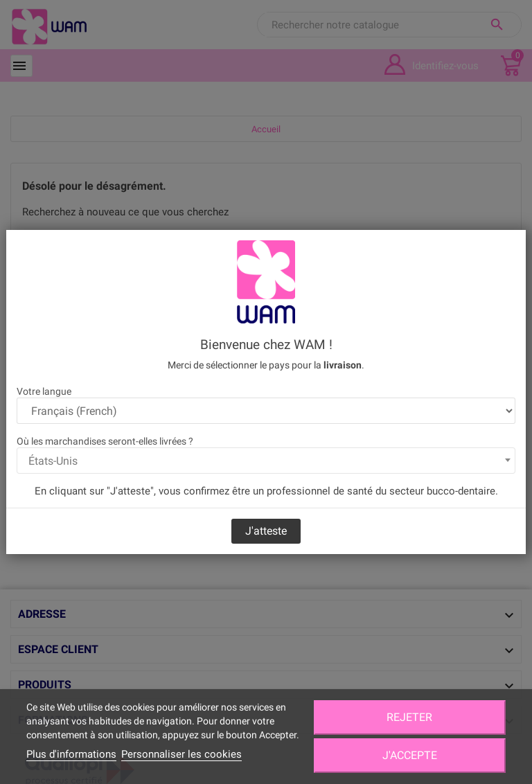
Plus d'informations (71, 754)
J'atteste (266, 531)
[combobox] (266, 461)
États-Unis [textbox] (53, 461)
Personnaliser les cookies (181, 754)
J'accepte (410, 755)
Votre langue (44, 391)
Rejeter (409, 717)
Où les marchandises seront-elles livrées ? (105, 441)
